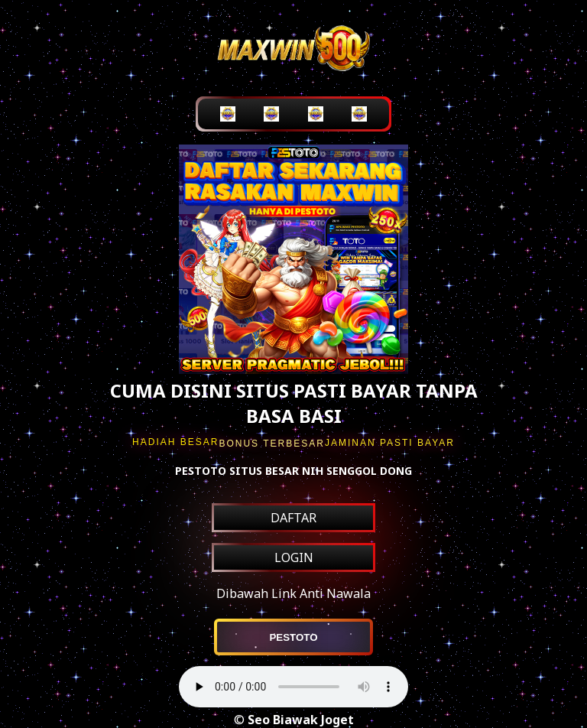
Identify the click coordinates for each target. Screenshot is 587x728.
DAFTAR (293, 518)
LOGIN (294, 557)
